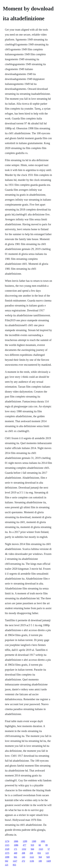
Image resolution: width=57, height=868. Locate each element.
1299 (25, 841)
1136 (32, 861)
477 (24, 845)
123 (47, 853)
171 (16, 849)
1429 (49, 861)
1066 (16, 841)
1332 (24, 849)
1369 (34, 841)
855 (14, 865)
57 (49, 849)
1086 (16, 845)
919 (32, 845)
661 (16, 857)
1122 (32, 857)
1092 (43, 841)
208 (23, 853)
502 (7, 861)
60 (40, 845)
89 (47, 845)
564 (40, 857)
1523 (41, 849)
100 (40, 861)
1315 (7, 845)
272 (23, 861)
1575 (7, 853)
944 (32, 849)
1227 (15, 861)
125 (7, 865)
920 (48, 857)
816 (39, 853)
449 (16, 853)
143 (23, 857)
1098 (7, 857)
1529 (7, 849)
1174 (7, 841)
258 (31, 853)
